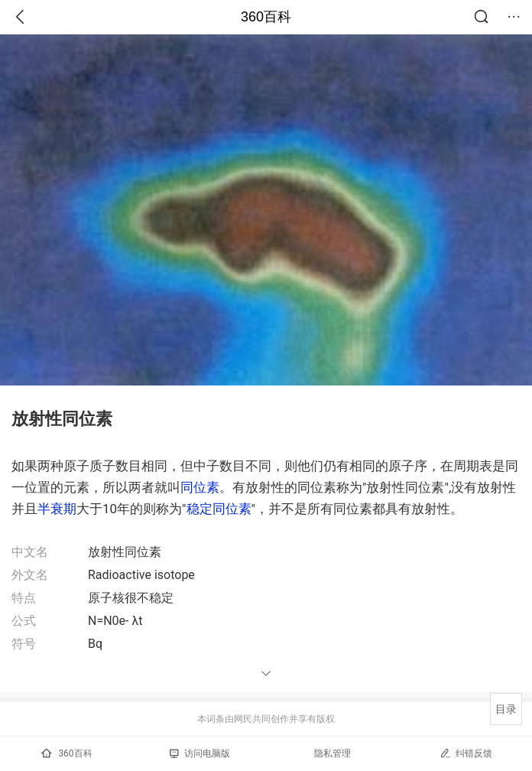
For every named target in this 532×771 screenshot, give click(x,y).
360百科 (266, 17)
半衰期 (57, 509)
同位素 (200, 487)
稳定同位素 (219, 509)
